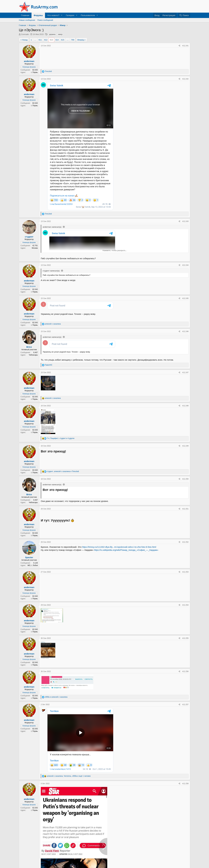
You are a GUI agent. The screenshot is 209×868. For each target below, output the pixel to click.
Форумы (38, 15)
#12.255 (185, 644)
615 (63, 40)
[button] (62, 15)
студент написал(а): (51, 271)
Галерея (70, 15)
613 (51, 40)
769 (73, 40)
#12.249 (185, 452)
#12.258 (185, 744)
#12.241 (185, 46)
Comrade (25, 34)
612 (46, 40)
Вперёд (81, 40)
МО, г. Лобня (33, 572)
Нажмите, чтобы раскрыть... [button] (115, 250)
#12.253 (185, 578)
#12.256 (185, 678)
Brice (29, 347)
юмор (60, 34)
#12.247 (185, 379)
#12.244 (185, 265)
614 (57, 40)
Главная (25, 15)
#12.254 (185, 611)
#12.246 (185, 331)
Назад (25, 40)
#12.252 (185, 548)
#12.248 (185, 412)
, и (63, 478)
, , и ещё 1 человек (69, 736)
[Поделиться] (179, 46)
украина (52, 34)
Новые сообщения (27, 20)
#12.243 (185, 221)
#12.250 (185, 485)
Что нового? (53, 15)
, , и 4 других (61, 445)
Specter (29, 564)
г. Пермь (34, 72)
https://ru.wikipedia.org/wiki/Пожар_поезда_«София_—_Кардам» (126, 556)
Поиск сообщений (45, 20)
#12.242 (185, 79)
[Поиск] (184, 15)
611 (40, 40)
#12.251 (185, 515)
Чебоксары (33, 355)
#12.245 (185, 298)
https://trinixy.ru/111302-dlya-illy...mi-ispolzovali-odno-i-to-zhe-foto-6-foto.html (119, 553)
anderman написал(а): (52, 227)
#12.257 (185, 711)
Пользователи (88, 15)
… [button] (35, 40)
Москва (35, 248)
